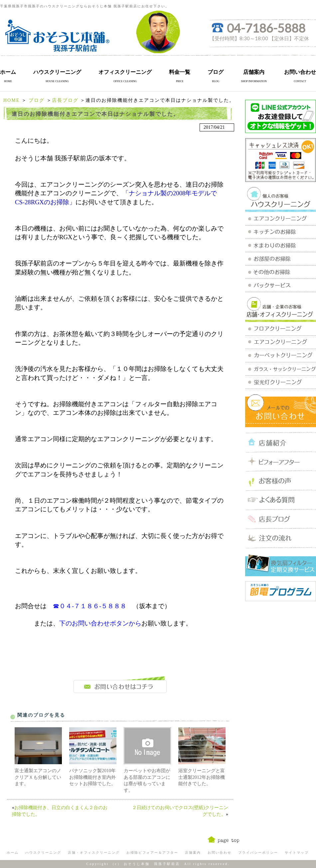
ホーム (8, 72)
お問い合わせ (300, 72)
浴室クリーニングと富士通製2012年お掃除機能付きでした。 (202, 777)
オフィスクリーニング (125, 72)
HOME (11, 100)
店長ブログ (65, 100)
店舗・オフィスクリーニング (94, 853)
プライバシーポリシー (258, 853)
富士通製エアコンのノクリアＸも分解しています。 (38, 777)
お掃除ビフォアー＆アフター (152, 853)
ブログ (216, 72)
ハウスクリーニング (57, 72)
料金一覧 (180, 72)
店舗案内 (254, 72)
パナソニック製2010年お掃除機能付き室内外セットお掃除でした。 (92, 777)
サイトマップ (297, 853)
